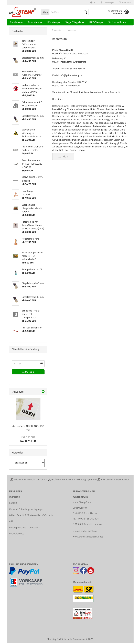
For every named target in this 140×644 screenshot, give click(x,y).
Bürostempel (54, 22)
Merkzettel (125, 2)
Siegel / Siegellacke (75, 22)
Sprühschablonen (117, 22)
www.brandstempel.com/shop (88, 537)
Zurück (63, 157)
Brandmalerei (16, 22)
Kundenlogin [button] (107, 2)
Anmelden (28, 372)
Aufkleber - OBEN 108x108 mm (28, 429)
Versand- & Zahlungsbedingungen (26, 510)
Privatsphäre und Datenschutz (24, 528)
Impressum (15, 497)
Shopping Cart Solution (58, 640)
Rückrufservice (17, 534)
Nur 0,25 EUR (28, 440)
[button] (93, 3)
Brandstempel (35, 22)
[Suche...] (45, 12)
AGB (11, 522)
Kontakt (13, 504)
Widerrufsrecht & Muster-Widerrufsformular (31, 516)
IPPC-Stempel (96, 22)
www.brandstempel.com (85, 532)
